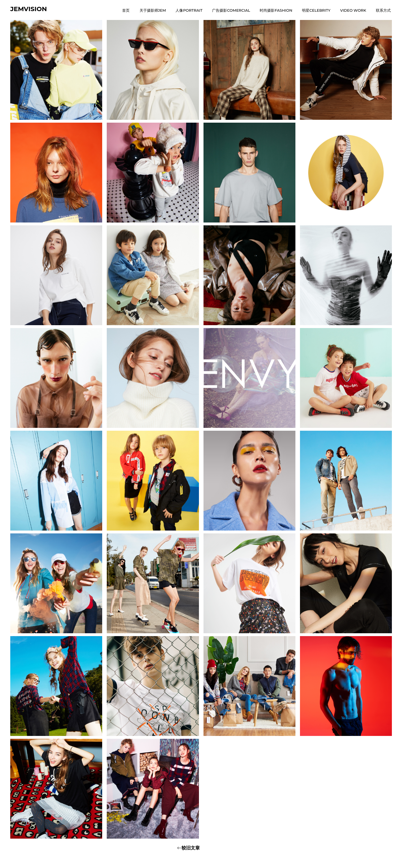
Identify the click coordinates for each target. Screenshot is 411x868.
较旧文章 (191, 848)
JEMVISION (29, 9)
